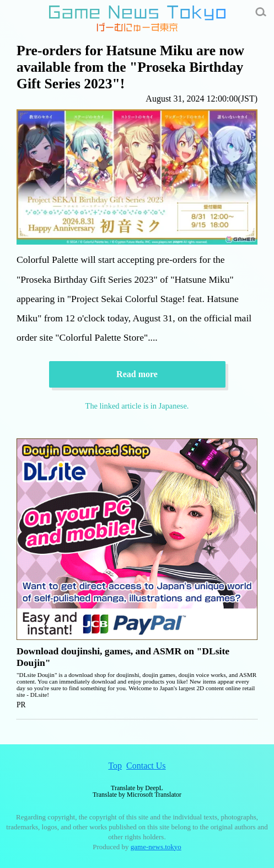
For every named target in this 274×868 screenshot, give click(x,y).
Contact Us (146, 766)
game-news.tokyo (156, 847)
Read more (137, 374)
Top (115, 766)
